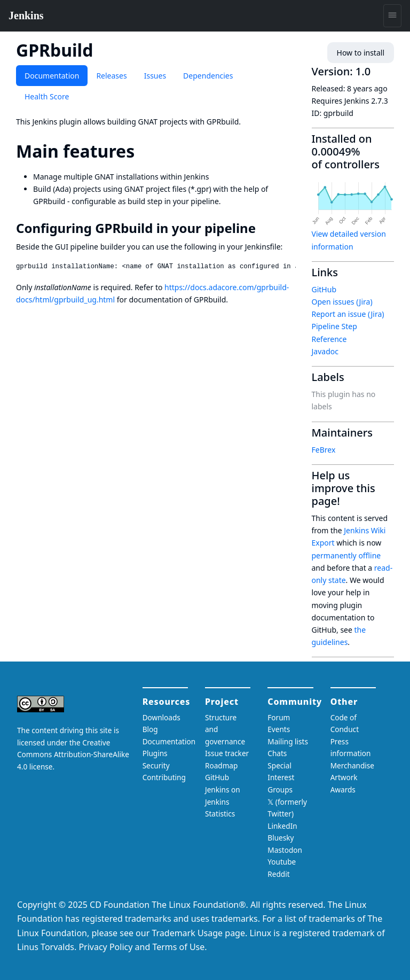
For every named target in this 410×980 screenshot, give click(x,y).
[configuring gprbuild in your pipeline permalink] (263, 228)
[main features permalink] (144, 151)
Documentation (52, 76)
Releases (111, 76)
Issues (155, 76)
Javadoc (325, 351)
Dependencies (208, 76)
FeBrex (324, 450)
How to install (361, 53)
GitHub (324, 289)
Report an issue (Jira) (348, 314)
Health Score (47, 96)
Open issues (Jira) (342, 302)
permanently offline (346, 555)
